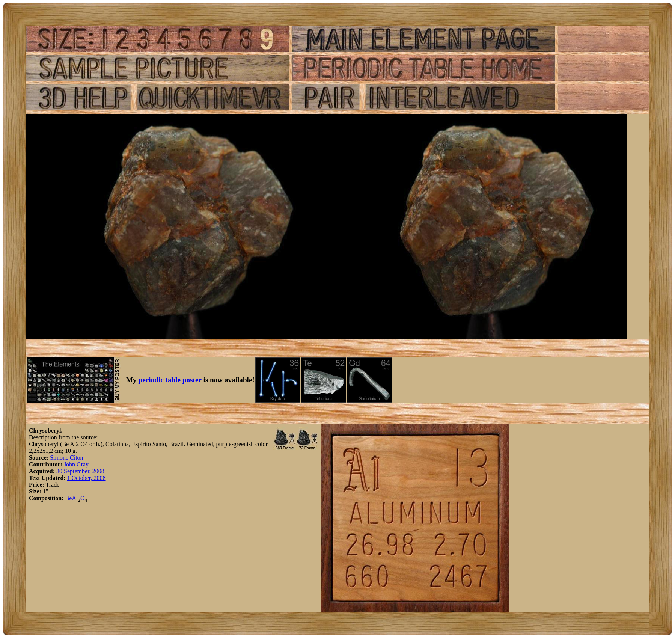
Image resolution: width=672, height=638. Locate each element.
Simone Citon (66, 458)
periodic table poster (170, 380)
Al (75, 498)
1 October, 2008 (87, 478)
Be (68, 498)
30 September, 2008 (80, 471)
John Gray (76, 464)
